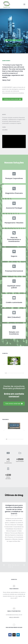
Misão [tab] (4, 115)
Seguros (14, 256)
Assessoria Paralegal (14, 208)
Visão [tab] (4, 127)
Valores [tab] (5, 130)
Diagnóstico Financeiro (14, 193)
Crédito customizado (14, 302)
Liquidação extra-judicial (14, 287)
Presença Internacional (14, 271)
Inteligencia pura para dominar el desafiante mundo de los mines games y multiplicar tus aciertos (14, 509)
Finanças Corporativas (14, 178)
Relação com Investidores (14, 333)
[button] (12, 99)
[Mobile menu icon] (24, 4)
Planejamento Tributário (14, 223)
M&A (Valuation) (14, 317)
